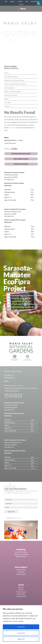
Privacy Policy (21, 596)
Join (6, 1)
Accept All (21, 627)
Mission (21, 587)
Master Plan (21, 594)
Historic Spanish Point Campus (15, 84)
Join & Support (9, 88)
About (6, 99)
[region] (21, 625)
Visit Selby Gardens (11, 77)
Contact (21, 4)
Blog (27, 1)
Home (6, 73)
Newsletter (34, 1)
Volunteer (21, 572)
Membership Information (21, 154)
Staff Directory (21, 556)
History (21, 590)
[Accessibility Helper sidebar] (39, 3)
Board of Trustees (21, 552)
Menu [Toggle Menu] (21, 9)
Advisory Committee (21, 554)
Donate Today (21, 574)
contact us (13, 128)
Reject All (21, 639)
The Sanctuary (21, 592)
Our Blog (7, 102)
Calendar (20, 1)
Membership (21, 570)
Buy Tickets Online (21, 159)
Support (12, 1)
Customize (21, 633)
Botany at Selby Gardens (13, 91)
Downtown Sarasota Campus (14, 80)
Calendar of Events (11, 95)
